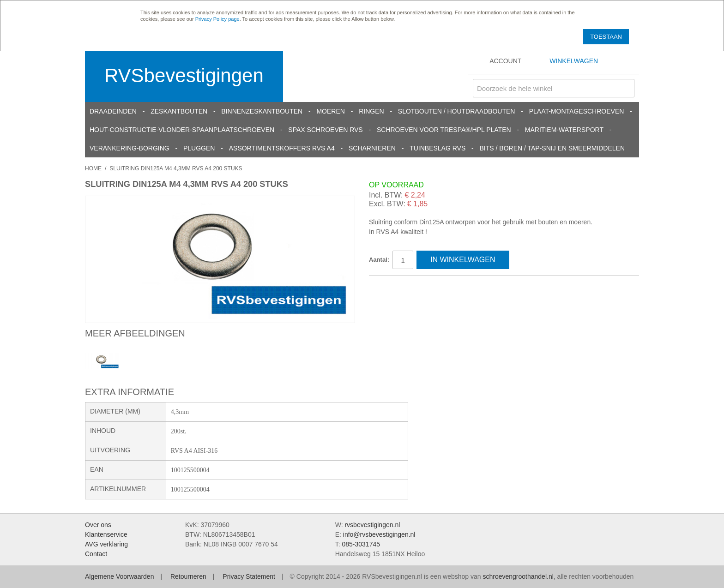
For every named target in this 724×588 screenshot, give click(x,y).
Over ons (98, 525)
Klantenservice (106, 534)
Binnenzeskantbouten (262, 111)
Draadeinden (113, 111)
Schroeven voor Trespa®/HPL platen (444, 130)
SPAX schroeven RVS (325, 130)
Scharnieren (372, 148)
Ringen (371, 111)
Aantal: (379, 260)
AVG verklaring (106, 544)
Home (93, 168)
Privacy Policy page (217, 19)
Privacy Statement (249, 576)
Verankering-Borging (130, 148)
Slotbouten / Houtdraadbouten (457, 111)
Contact (96, 554)
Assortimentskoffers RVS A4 (282, 148)
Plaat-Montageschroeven (577, 111)
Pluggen (199, 148)
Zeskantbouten (179, 111)
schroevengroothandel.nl (518, 576)
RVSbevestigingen (184, 75)
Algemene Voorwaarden (119, 576)
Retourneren (188, 576)
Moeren (330, 111)
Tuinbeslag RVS (437, 148)
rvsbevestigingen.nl (372, 525)
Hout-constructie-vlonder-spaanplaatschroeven (182, 130)
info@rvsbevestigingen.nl (379, 534)
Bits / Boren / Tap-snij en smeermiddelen (552, 148)
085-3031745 (361, 544)
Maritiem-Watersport (564, 130)
